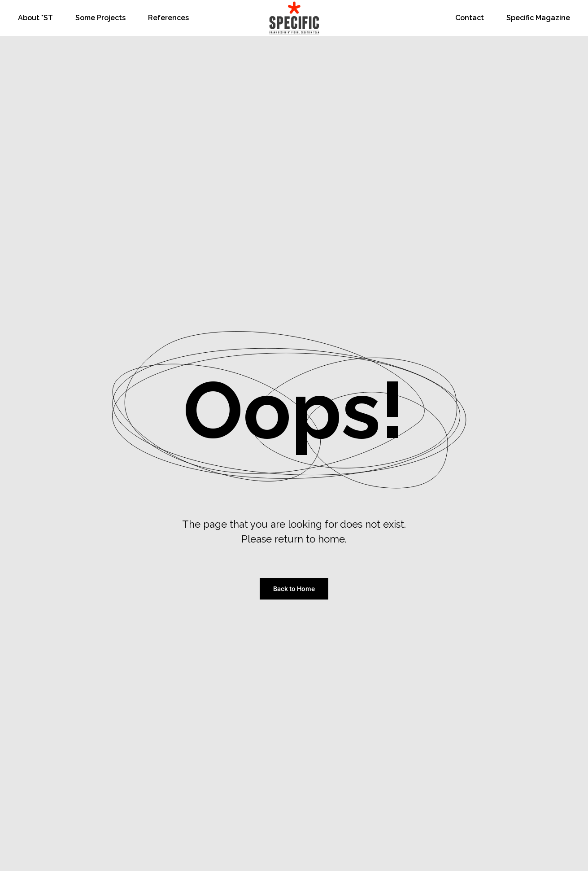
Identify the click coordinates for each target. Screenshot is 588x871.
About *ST (35, 18)
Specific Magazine (538, 18)
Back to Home (294, 589)
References (168, 18)
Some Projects (100, 18)
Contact (470, 18)
